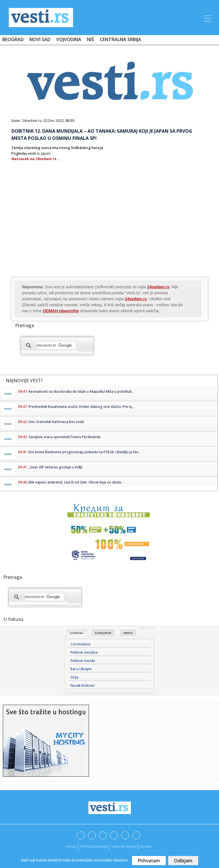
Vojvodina (69, 39)
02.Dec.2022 (53, 120)
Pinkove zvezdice (84, 652)
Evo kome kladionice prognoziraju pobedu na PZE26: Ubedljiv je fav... (85, 452)
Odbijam (183, 861)
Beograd (13, 39)
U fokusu (77, 633)
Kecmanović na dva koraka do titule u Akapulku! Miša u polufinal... (81, 391)
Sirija (74, 677)
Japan (46, 153)
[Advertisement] (59, 230)
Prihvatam (149, 861)
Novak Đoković (83, 685)
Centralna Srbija (120, 39)
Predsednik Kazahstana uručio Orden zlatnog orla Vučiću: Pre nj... (81, 407)
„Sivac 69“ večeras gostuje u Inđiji (55, 467)
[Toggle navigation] (207, 17)
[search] (56, 346)
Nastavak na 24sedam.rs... (36, 159)
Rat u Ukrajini (81, 669)
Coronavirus (81, 644)
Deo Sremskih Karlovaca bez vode (56, 422)
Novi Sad (40, 39)
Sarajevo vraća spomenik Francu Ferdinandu (65, 437)
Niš (91, 39)
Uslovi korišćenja (124, 846)
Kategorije (103, 633)
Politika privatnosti (94, 846)
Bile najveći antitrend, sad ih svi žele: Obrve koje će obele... (76, 482)
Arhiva (128, 633)
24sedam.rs (32, 120)
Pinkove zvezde (83, 661)
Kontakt (146, 846)
